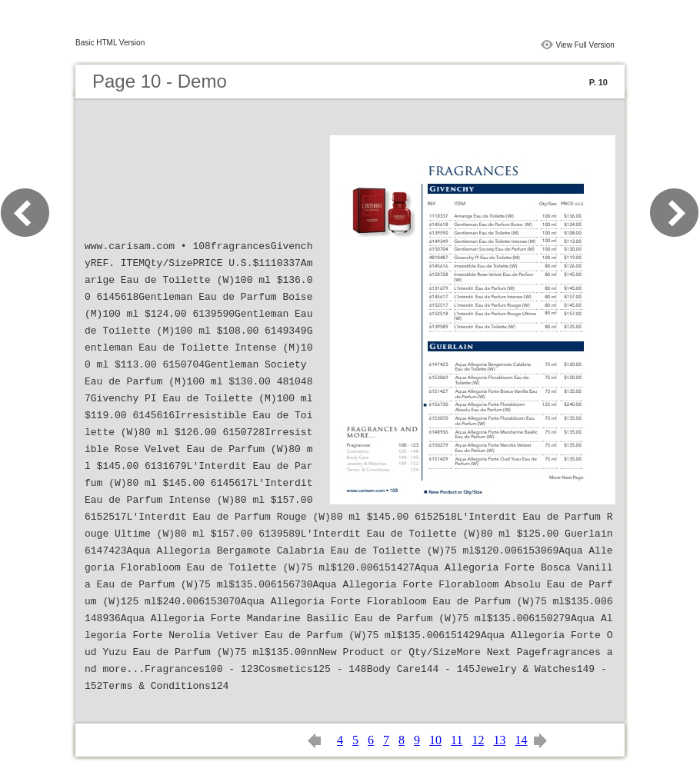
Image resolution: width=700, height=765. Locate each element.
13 (499, 740)
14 (521, 740)
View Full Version (585, 45)
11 (457, 740)
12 (478, 740)
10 (435, 740)
